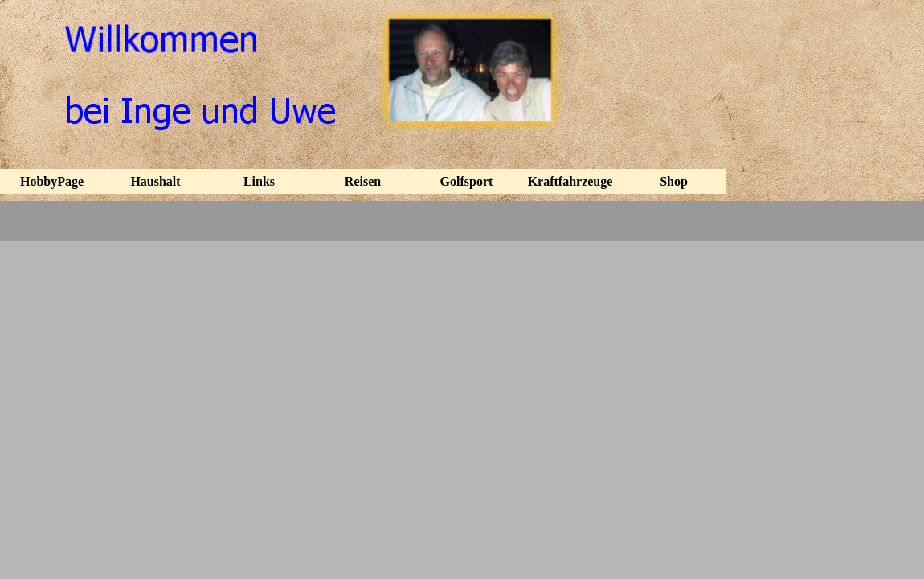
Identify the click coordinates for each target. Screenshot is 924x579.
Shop (674, 181)
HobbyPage (52, 181)
